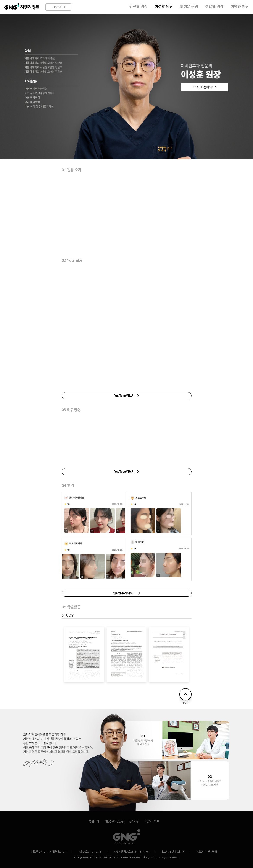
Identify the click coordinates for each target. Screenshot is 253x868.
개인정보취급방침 (114, 821)
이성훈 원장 (164, 7)
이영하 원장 (240, 7)
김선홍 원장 (138, 7)
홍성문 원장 (189, 7)
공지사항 (134, 821)
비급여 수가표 (151, 821)
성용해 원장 (214, 7)
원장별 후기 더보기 (126, 593)
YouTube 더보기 (127, 396)
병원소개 (94, 821)
